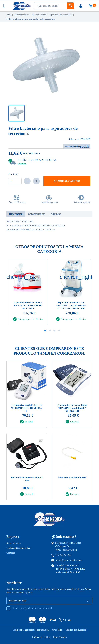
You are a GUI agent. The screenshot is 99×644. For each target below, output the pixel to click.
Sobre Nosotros (14, 543)
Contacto (11, 553)
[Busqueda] (50, 6)
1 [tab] (45, 331)
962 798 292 (65, 555)
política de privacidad (42, 608)
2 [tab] (50, 331)
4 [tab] (59, 331)
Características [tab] (37, 214)
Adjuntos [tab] (56, 214)
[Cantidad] (15, 181)
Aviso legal (57, 630)
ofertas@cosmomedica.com (69, 560)
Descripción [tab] (16, 214)
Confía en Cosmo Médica (18, 548)
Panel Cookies (60, 637)
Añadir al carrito (67, 181)
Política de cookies (41, 637)
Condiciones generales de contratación (31, 630)
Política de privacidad (76, 630)
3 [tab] (54, 331)
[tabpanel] (71, 293)
